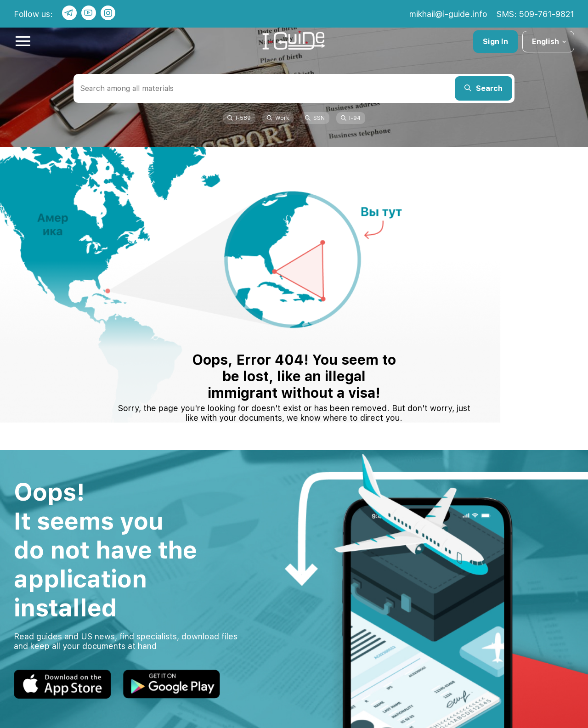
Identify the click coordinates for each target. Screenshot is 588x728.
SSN (315, 118)
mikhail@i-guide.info (448, 14)
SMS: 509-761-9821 (535, 14)
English (550, 42)
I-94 (351, 118)
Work (278, 118)
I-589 (239, 118)
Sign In (495, 42)
